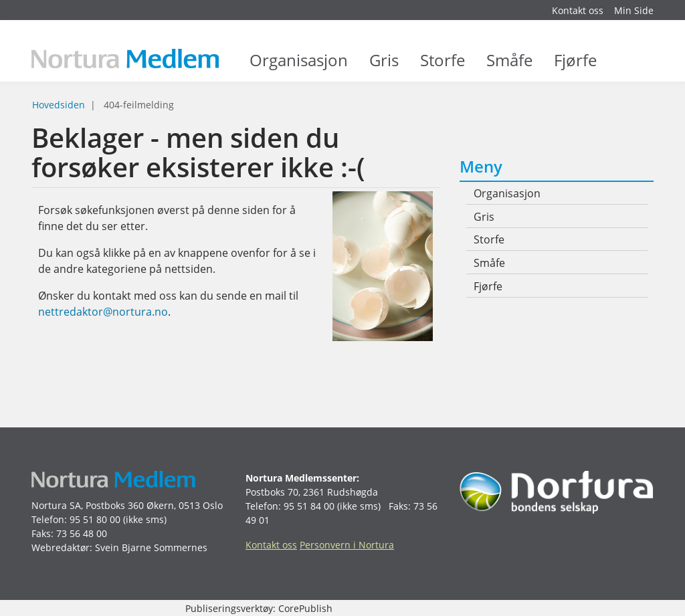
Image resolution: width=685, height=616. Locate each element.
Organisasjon (299, 67)
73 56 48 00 (82, 533)
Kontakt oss (578, 10)
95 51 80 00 (95, 519)
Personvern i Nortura (347, 545)
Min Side (634, 10)
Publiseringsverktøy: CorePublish (259, 608)
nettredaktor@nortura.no (103, 312)
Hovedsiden (59, 105)
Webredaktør (61, 547)
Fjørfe (575, 67)
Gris (384, 67)
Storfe (443, 67)
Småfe (509, 67)
